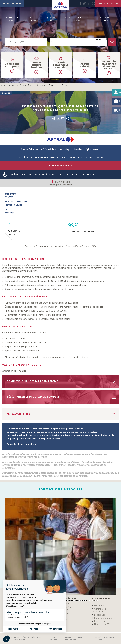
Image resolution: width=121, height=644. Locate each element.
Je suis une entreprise (12, 65)
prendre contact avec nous (40, 157)
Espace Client (101, 615)
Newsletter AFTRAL (103, 624)
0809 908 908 (60, 183)
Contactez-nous (60, 166)
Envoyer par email (63, 118)
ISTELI (68, 604)
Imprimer (54, 118)
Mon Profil (99, 606)
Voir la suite (114, 413)
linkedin (89, 4)
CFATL (68, 607)
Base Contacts (101, 621)
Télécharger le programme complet (33, 397)
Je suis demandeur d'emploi (61, 65)
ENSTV (68, 613)
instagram (93, 4)
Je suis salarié (85, 65)
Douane (6, 93)
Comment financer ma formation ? (33, 381)
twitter (84, 4)
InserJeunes (32, 444)
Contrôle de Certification (99, 610)
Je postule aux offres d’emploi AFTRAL (109, 65)
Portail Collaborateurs (105, 618)
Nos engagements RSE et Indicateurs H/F (76, 638)
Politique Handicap (53, 638)
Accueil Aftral (60, 5)
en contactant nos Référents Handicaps (76, 174)
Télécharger (58, 118)
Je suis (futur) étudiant (36, 65)
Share (67, 118)
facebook (80, 4)
